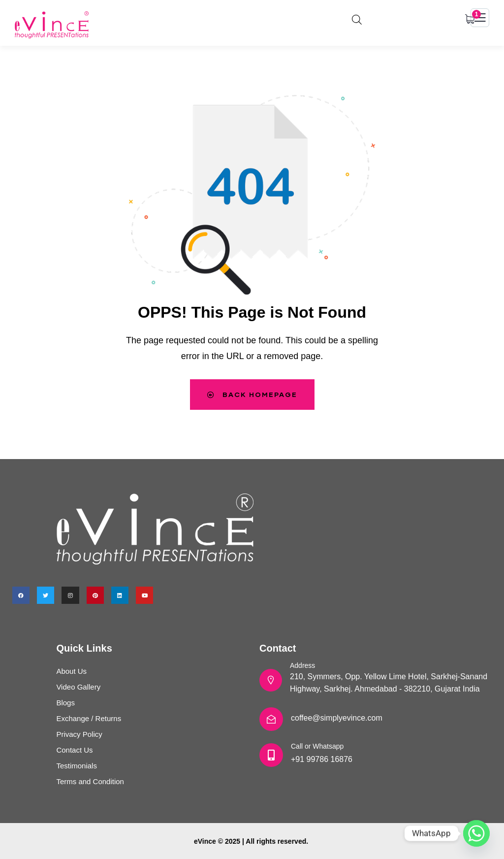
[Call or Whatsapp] (271, 755)
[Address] (271, 680)
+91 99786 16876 (322, 759)
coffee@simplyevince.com (337, 718)
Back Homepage (252, 394)
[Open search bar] (357, 18)
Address (302, 665)
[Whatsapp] (476, 833)
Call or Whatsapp (317, 746)
